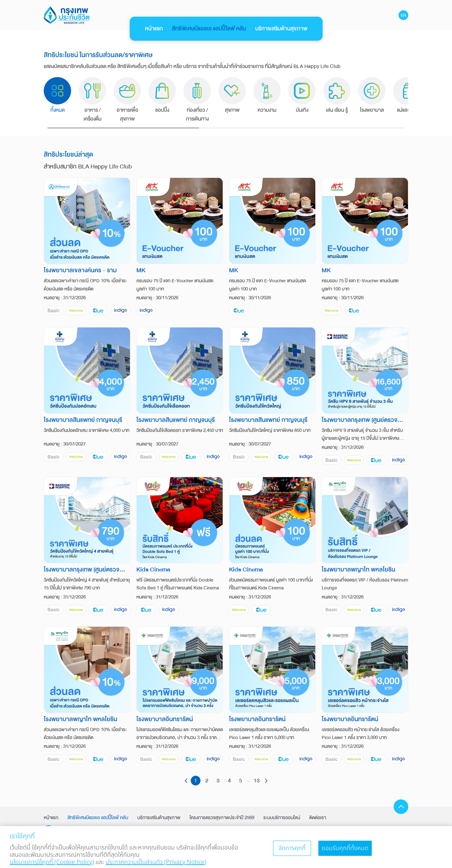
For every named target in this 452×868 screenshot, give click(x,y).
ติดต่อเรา (318, 818)
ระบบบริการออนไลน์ (282, 818)
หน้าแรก (154, 29)
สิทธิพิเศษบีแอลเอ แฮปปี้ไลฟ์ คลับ (209, 29)
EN (403, 15)
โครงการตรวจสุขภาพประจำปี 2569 (222, 818)
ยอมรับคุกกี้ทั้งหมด (345, 852)
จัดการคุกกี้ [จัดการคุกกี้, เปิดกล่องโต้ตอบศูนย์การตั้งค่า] (292, 852)
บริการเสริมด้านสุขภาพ (281, 29)
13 (257, 781)
